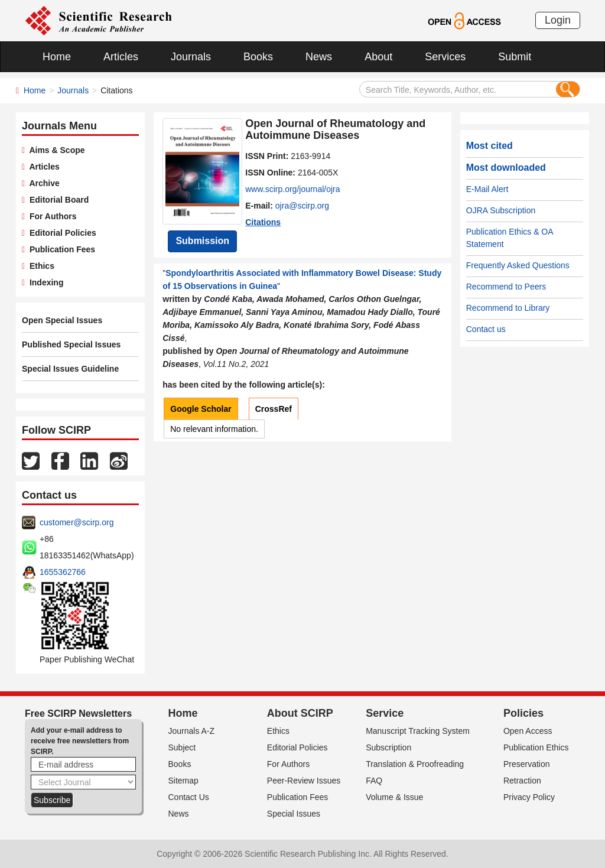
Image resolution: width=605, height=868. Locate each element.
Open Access (528, 731)
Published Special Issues (71, 344)
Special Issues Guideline (70, 369)
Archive (42, 183)
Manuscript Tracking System (418, 731)
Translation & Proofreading (415, 764)
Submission (202, 241)
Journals (191, 57)
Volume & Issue (394, 797)
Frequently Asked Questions (518, 265)
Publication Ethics (536, 747)
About (378, 57)
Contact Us (189, 797)
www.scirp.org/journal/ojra (292, 189)
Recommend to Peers (506, 287)
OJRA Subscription (501, 210)
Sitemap (183, 781)
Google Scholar (201, 409)
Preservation (527, 764)
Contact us (486, 329)
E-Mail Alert (487, 189)
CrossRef (274, 409)
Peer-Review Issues (304, 781)
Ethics (40, 266)
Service (385, 713)
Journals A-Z (192, 731)
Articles (121, 57)
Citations (263, 222)
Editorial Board (57, 200)
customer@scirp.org (77, 522)
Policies (523, 713)
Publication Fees (60, 249)
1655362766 (63, 572)
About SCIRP (300, 713)
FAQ (374, 781)
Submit (515, 57)
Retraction (522, 781)
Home (57, 57)
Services (445, 57)
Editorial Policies (61, 233)
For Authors (51, 216)
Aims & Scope (55, 150)
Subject (182, 747)
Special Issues (294, 814)
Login (558, 20)
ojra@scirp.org (302, 206)
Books (258, 57)
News (319, 57)
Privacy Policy (529, 797)
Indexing (44, 282)
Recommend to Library (508, 308)
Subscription (388, 747)
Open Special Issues (62, 320)
